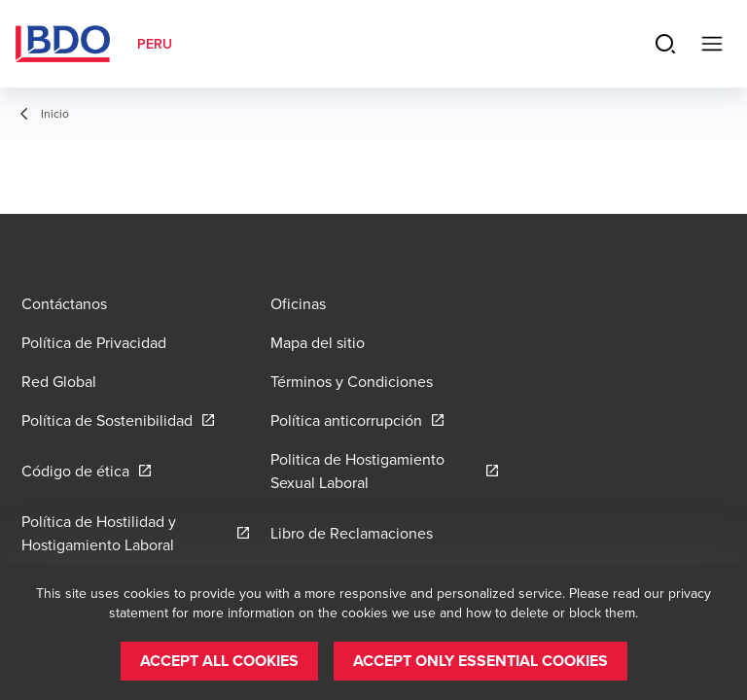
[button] (219, 661)
